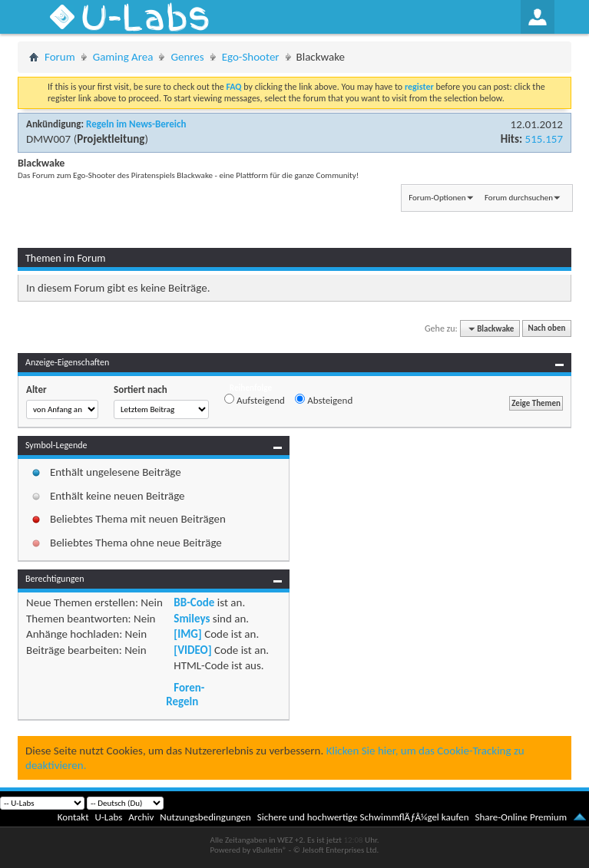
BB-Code (194, 602)
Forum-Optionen (437, 198)
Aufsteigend (255, 400)
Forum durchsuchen (519, 198)
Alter (36, 389)
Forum (60, 57)
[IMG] (187, 634)
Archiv (141, 817)
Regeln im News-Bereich (136, 124)
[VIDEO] (192, 650)
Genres (187, 57)
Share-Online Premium (521, 817)
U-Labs (109, 817)
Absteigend (324, 400)
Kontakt (73, 817)
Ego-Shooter (251, 57)
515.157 (544, 139)
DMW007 (48, 139)
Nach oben (546, 329)
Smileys (192, 619)
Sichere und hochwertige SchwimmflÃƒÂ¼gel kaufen (363, 817)
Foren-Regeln (185, 695)
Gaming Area (123, 57)
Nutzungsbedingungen (205, 817)
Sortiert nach (141, 389)
